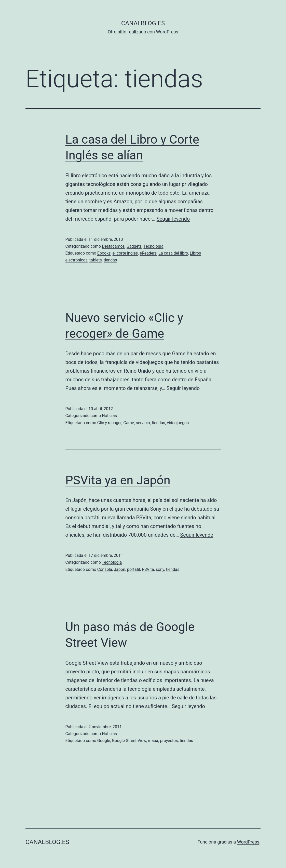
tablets (96, 260)
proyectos (169, 741)
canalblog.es (143, 23)
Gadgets (134, 246)
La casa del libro (173, 253)
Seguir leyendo (173, 219)
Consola (105, 569)
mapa (153, 741)
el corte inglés (125, 253)
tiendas (110, 260)
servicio (143, 423)
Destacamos (113, 246)
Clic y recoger (109, 423)
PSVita (148, 569)
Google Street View (129, 741)
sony (160, 569)
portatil (134, 569)
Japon (119, 569)
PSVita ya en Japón (118, 480)
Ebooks (104, 253)
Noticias (109, 416)
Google (104, 741)
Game (129, 423)
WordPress (248, 842)
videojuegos (178, 423)
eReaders (148, 253)
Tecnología (153, 246)
